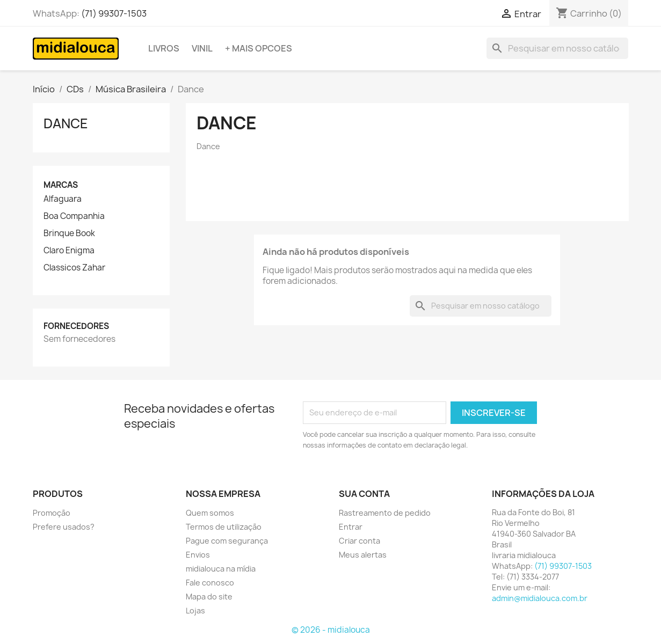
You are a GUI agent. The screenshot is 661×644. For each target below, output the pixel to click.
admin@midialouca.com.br (540, 598)
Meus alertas (363, 555)
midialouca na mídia (221, 569)
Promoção (52, 513)
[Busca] (557, 48)
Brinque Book (69, 233)
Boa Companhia (74, 216)
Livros (164, 48)
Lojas (195, 610)
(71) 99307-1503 (114, 13)
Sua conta (364, 494)
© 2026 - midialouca (331, 630)
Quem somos (210, 513)
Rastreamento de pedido (385, 513)
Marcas (61, 185)
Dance (66, 123)
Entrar (351, 527)
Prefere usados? (64, 527)
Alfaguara (63, 199)
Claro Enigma (69, 251)
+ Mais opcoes (259, 48)
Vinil (202, 48)
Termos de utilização (224, 527)
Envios (198, 555)
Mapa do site (209, 597)
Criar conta (359, 541)
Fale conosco (210, 583)
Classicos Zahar (74, 268)
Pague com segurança (227, 541)
